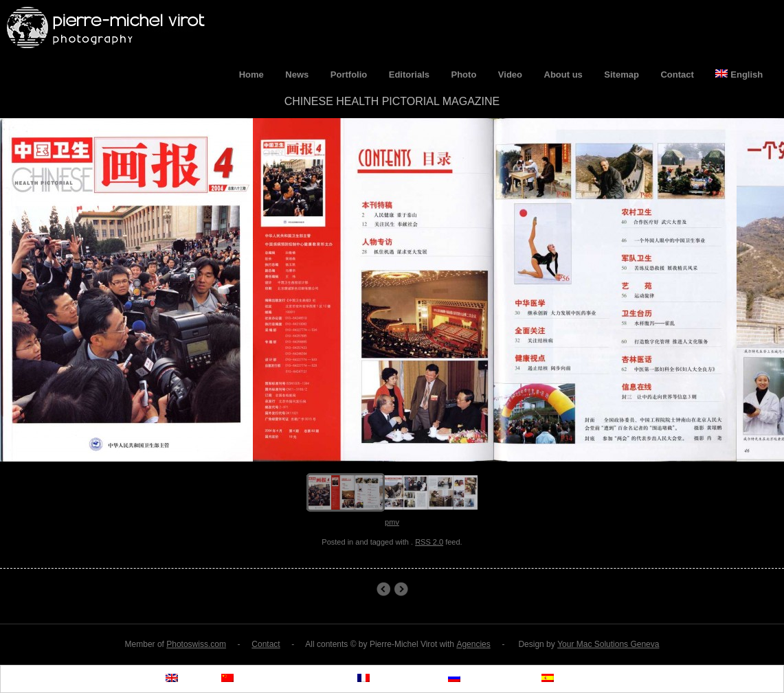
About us (563, 75)
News (297, 75)
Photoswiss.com (196, 644)
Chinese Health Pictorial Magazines (401, 589)
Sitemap (621, 75)
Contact (677, 75)
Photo (464, 75)
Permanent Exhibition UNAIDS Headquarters (383, 589)
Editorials (409, 75)
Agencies (473, 644)
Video (510, 75)
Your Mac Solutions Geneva (608, 644)
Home (251, 75)
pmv (392, 522)
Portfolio (349, 75)
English (739, 75)
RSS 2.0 (429, 542)
